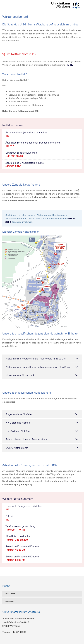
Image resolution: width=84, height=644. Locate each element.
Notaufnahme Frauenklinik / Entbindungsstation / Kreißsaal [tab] (42, 367)
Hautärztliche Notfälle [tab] (42, 431)
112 (7, 136)
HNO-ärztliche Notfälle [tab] (42, 423)
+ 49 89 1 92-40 (14, 156)
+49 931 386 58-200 (17, 540)
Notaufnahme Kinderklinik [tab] (42, 375)
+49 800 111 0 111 (15, 530)
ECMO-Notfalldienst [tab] (42, 448)
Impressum (9, 601)
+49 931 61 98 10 (15, 560)
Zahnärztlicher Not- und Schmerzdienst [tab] (42, 439)
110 (7, 520)
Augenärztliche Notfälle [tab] (42, 414)
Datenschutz (10, 594)
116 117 (69, 65)
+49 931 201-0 (13, 166)
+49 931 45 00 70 (15, 550)
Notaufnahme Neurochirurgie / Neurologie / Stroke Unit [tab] (42, 359)
